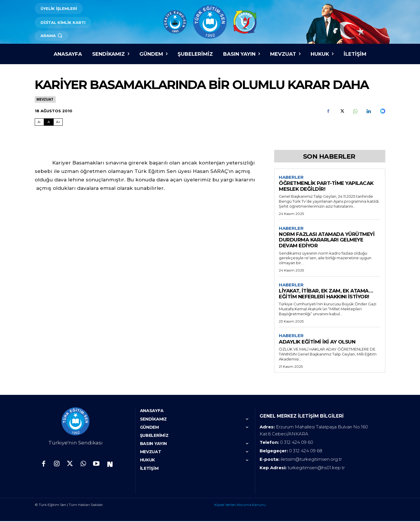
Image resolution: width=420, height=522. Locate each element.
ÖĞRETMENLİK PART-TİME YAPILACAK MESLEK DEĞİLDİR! (326, 186)
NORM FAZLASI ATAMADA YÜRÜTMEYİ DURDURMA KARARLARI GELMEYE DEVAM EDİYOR (327, 240)
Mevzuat (45, 99)
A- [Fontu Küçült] (39, 122)
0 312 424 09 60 (297, 443)
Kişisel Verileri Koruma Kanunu (240, 506)
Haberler (291, 177)
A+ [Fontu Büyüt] (58, 122)
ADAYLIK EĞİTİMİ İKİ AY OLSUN (317, 343)
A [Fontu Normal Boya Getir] (49, 122)
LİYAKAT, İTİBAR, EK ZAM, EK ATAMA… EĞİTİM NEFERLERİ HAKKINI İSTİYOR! (326, 294)
